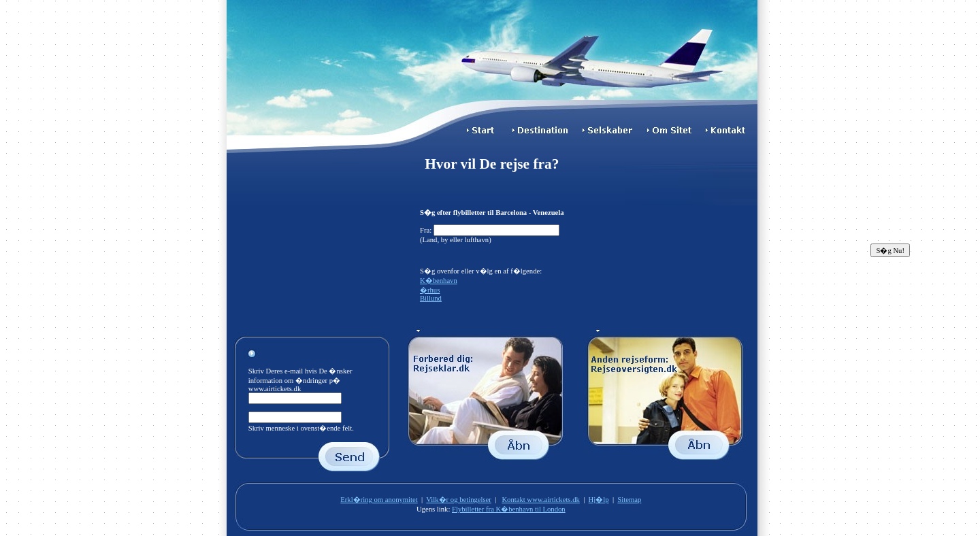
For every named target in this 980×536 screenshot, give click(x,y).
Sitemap (629, 500)
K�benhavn (439, 281)
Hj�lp (599, 500)
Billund (431, 298)
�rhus (430, 290)
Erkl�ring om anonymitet (379, 500)
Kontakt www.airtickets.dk (540, 500)
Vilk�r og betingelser (459, 500)
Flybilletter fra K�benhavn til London (509, 509)
